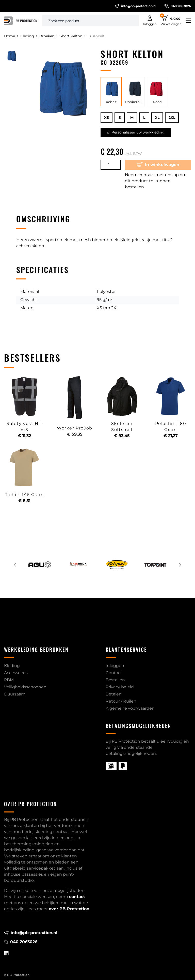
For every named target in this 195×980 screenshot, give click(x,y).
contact (77, 897)
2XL (172, 118)
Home (11, 36)
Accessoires (16, 673)
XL (157, 118)
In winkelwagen (158, 165)
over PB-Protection (69, 909)
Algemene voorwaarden (130, 708)
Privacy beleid (120, 687)
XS (107, 118)
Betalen (114, 694)
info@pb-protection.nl (135, 6)
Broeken (48, 36)
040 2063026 (178, 6)
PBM (9, 680)
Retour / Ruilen (121, 701)
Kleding (29, 36)
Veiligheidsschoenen (25, 687)
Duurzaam (15, 694)
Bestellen (115, 680)
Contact (114, 673)
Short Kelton (73, 36)
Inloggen (115, 666)
